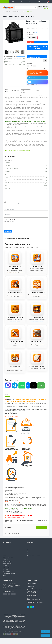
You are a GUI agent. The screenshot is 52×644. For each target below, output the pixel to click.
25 (47, 173)
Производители (6, 578)
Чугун (46, 184)
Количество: (30, 63)
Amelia (46, 164)
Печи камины (30, 556)
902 (47, 178)
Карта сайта (5, 576)
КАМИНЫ (8, 11)
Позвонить (41, 392)
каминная (8, 150)
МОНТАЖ (36, 91)
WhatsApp (22, 392)
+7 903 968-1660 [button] (33, 590)
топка (13, 150)
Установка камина (7, 552)
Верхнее (46, 179)
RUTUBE (34, 392)
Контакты (5, 572)
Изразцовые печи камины (33, 560)
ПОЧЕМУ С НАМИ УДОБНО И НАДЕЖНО (26, 91)
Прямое (46, 188)
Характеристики (15, 91)
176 (47, 175)
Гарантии (5, 562)
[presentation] (14, 225)
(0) (38, 29)
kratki (16, 150)
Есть (46, 162)
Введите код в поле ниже (9, 221)
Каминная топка (44, 170)
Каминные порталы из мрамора (35, 562)
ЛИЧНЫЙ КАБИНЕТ (7, 568)
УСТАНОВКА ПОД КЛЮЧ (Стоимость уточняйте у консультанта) (36, 57)
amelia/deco (20, 150)
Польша (46, 167)
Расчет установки (45, 636)
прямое (25, 150)
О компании (5, 566)
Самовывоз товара (7, 558)
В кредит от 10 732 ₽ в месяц (38, 47)
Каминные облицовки (32, 552)
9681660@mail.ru (31, 593)
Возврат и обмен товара (8, 564)
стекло (29, 150)
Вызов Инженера (45, 632)
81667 (32, 150)
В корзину (31, 42)
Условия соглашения (8, 570)
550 (47, 169)
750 (47, 181)
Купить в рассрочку (41, 42)
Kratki (23, 11)
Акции (4, 582)
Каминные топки (16, 11)
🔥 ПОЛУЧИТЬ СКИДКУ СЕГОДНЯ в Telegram (38, 73)
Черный (46, 185)
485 (47, 182)
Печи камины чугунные (33, 558)
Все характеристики (21, 56)
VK (28, 392)
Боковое (46, 187)
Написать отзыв (42, 534)
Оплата (4, 560)
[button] (22, 2)
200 (47, 176)
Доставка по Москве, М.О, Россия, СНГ (11, 556)
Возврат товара (6, 574)
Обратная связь (46, 8)
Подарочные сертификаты (9, 580)
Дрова (46, 172)
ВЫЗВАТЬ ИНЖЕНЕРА (7, 554)
